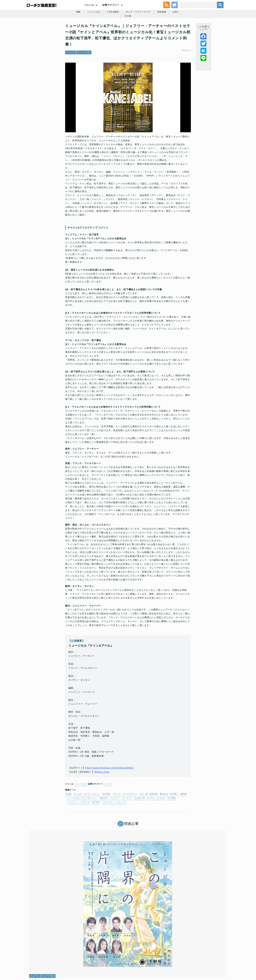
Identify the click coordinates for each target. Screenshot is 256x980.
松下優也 (172, 819)
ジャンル (89, 13)
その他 (185, 31)
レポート (103, 903)
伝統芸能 (156, 31)
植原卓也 (154, 815)
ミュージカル (85, 31)
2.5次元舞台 (105, 31)
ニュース (71, 73)
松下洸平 (96, 823)
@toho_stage (102, 793)
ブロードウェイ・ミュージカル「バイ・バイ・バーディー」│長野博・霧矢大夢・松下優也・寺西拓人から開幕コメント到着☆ (128, 915)
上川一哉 (143, 815)
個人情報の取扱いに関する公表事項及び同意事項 (108, 957)
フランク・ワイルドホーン (125, 815)
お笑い (171, 31)
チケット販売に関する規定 (69, 957)
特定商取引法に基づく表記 (185, 957)
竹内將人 (174, 815)
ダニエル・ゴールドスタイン (87, 815)
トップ (38, 957)
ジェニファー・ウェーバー (115, 823)
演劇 (69, 31)
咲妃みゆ (104, 819)
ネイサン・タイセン (156, 819)
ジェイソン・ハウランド (79, 823)
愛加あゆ (164, 815)
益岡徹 (184, 815)
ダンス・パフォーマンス (132, 31)
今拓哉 (68, 815)
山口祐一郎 (140, 819)
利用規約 (49, 957)
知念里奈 (106, 815)
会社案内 (217, 957)
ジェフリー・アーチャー (121, 819)
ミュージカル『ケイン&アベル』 (82, 819)
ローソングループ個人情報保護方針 (152, 957)
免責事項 (205, 957)
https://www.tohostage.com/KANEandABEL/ (110, 789)
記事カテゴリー (111, 13)
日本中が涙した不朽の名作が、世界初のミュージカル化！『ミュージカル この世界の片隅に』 (62, 915)
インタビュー (171, 903)
